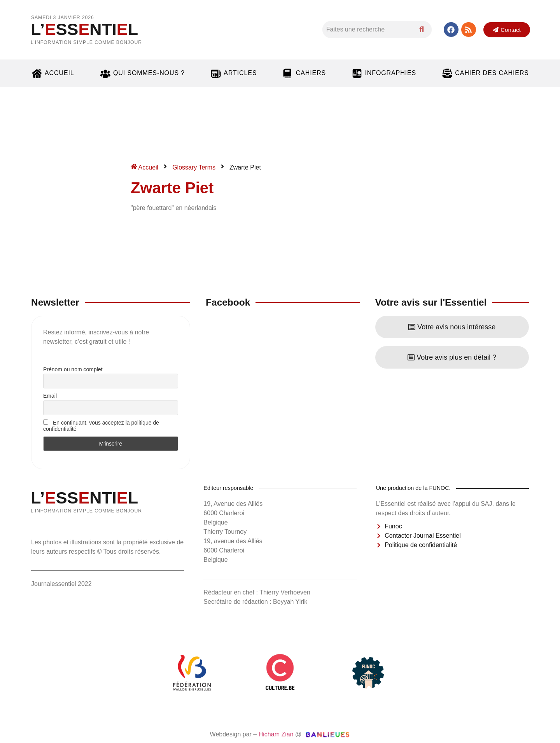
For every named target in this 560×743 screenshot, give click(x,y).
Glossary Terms (194, 167)
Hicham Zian (276, 734)
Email (50, 396)
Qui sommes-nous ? (142, 73)
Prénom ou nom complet (73, 369)
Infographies (384, 73)
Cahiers (304, 73)
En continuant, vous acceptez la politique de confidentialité (101, 426)
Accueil (53, 73)
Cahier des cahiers (485, 73)
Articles (233, 73)
